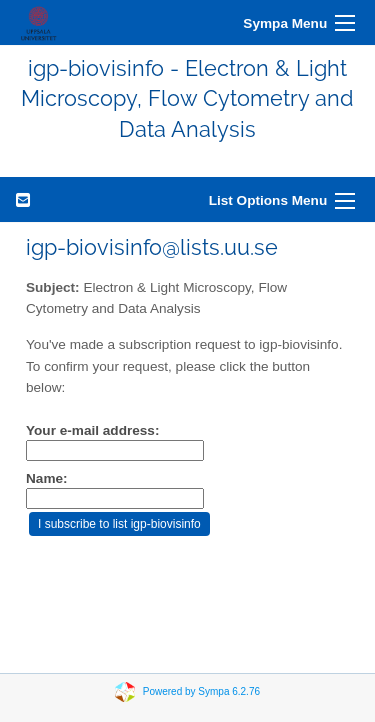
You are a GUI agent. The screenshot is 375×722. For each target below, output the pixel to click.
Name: (47, 478)
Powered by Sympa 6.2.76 (201, 691)
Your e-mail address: (92, 430)
